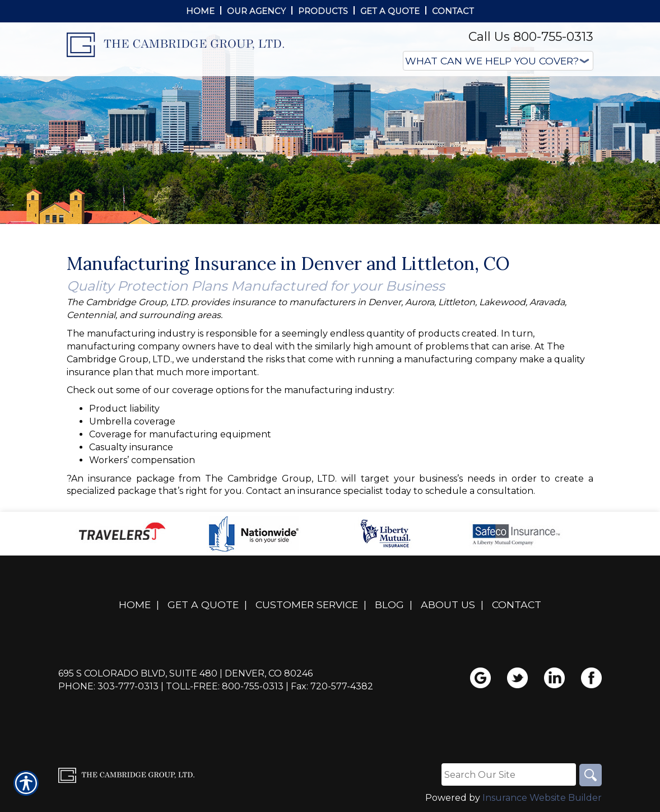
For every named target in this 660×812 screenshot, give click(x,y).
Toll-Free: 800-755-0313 (225, 686)
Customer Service (307, 605)
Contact (517, 605)
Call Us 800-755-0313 (531, 37)
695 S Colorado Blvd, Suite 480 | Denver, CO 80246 (185, 673)
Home (135, 605)
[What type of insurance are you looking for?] (498, 61)
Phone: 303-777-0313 (108, 686)
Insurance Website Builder (542, 798)
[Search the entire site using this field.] (509, 774)
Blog (389, 605)
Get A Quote (203, 605)
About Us (448, 605)
